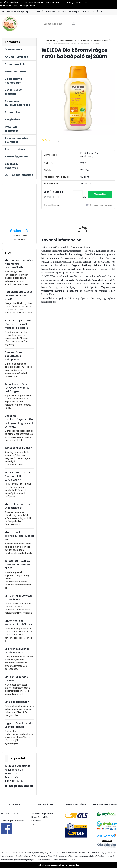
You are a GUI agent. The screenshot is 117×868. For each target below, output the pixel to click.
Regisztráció (29, 6)
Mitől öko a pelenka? (17, 702)
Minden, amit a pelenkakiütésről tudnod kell (19, 536)
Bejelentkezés (10, 6)
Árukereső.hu (107, 841)
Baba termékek (68, 41)
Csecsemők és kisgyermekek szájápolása (13, 356)
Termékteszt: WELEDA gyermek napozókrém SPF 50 (18, 565)
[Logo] (23, 24)
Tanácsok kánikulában (18, 448)
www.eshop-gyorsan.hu (65, 865)
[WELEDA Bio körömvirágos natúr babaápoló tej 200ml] (78, 98)
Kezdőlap (50, 41)
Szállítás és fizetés (45, 12)
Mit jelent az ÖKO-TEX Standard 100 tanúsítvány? (17, 476)
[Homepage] (3, 12)
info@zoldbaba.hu (21, 786)
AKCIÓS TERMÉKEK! (10, 2)
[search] (74, 25)
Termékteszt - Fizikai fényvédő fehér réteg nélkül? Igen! (17, 388)
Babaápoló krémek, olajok (94, 41)
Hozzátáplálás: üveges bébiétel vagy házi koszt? (18, 296)
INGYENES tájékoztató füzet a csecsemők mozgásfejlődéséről (18, 324)
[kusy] (78, 194)
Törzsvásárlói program (20, 12)
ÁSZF (100, 12)
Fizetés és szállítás (40, 817)
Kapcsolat (89, 12)
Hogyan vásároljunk (70, 12)
